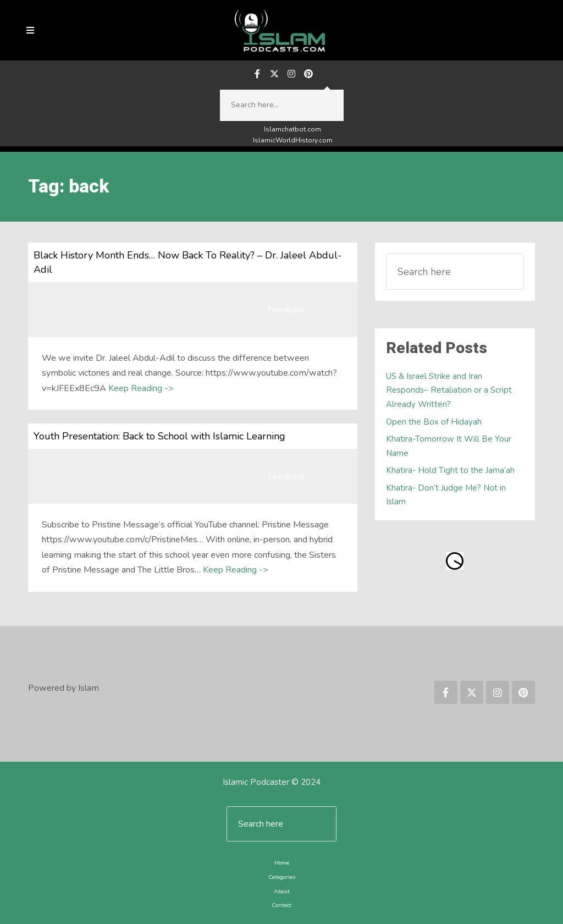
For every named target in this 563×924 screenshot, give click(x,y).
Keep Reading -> (141, 388)
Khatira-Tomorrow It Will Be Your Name (449, 446)
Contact (281, 905)
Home (282, 863)
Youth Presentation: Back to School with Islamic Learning (159, 436)
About (282, 891)
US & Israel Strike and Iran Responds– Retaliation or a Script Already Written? (449, 390)
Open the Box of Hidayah (434, 422)
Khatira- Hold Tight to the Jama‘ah (450, 470)
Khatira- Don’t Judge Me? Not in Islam (446, 495)
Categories (282, 877)
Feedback (286, 310)
